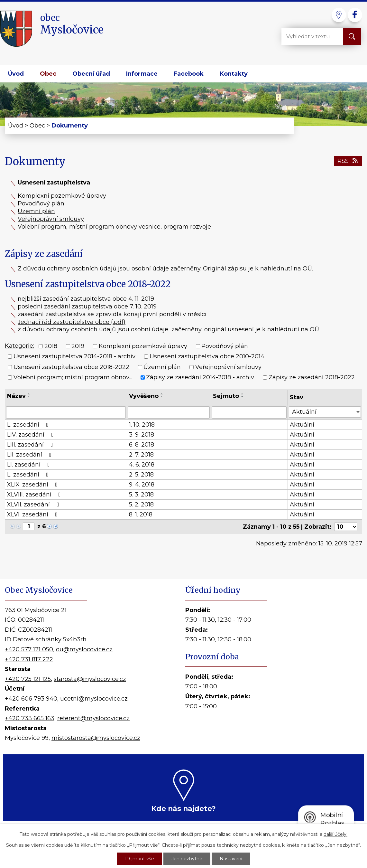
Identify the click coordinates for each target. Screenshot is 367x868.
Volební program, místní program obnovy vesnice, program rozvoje (114, 227)
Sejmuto (226, 396)
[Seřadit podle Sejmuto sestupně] (243, 396)
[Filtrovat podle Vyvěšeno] (169, 412)
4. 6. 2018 (142, 465)
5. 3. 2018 (141, 495)
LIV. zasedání (32, 435)
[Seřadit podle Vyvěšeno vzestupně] (162, 394)
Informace (142, 74)
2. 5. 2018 (141, 475)
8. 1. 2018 (141, 514)
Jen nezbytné (187, 859)
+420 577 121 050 (29, 649)
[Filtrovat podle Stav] (325, 412)
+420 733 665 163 (30, 718)
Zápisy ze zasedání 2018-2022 (312, 377)
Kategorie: (19, 346)
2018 (51, 346)
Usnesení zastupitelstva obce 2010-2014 (207, 357)
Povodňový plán (41, 203)
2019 (78, 346)
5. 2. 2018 (141, 505)
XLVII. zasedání (34, 505)
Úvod (16, 74)
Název (16, 396)
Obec (48, 74)
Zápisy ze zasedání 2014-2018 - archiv (200, 377)
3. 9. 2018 (142, 435)
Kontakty (234, 74)
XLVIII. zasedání (35, 495)
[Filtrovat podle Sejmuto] (249, 412)
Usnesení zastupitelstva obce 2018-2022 (71, 367)
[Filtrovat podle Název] (66, 412)
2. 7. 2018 (141, 455)
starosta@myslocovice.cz (90, 679)
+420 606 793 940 (31, 699)
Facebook (189, 74)
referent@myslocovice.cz (93, 718)
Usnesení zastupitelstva (54, 183)
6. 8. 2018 (142, 445)
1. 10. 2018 (142, 425)
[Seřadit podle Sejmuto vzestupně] (243, 394)
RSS (348, 161)
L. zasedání (29, 425)
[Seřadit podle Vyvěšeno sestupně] (162, 396)
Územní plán (36, 211)
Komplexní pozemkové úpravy (62, 196)
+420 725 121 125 (28, 679)
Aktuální (302, 425)
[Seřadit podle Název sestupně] (29, 396)
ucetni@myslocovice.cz (94, 699)
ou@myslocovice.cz (84, 649)
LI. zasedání (30, 465)
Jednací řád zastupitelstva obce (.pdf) (72, 322)
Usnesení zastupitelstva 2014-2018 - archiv (74, 357)
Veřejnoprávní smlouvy (51, 219)
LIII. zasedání (31, 445)
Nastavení (231, 859)
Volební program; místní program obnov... (73, 377)
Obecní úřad (91, 74)
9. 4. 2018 (142, 485)
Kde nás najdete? (183, 808)
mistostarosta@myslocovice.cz (96, 738)
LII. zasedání (31, 455)
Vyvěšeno (144, 396)
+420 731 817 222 (29, 659)
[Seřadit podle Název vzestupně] (29, 394)
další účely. (335, 834)
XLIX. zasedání (34, 485)
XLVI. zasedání (34, 514)
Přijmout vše (140, 859)
